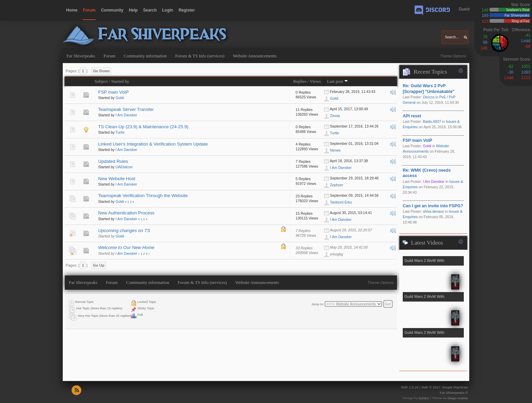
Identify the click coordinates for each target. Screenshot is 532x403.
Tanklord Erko (341, 202)
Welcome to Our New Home (126, 247)
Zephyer (337, 185)
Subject (101, 81)
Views (315, 81)
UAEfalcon (124, 167)
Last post (338, 81)
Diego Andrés (458, 398)
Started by (120, 81)
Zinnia (335, 116)
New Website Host (117, 179)
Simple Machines (455, 387)
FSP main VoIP (113, 92)
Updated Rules (113, 161)
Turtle (120, 132)
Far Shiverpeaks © (454, 393)
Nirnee (335, 150)
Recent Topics (430, 72)
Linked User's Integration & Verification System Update (153, 144)
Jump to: (318, 304)
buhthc (424, 398)
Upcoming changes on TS (124, 231)
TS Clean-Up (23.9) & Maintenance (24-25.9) (143, 127)
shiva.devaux (433, 211)
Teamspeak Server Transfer (126, 109)
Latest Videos (427, 243)
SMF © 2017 (431, 387)
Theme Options (453, 56)
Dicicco (429, 97)
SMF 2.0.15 (410, 387)
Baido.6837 (432, 121)
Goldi (120, 98)
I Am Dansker (127, 115)
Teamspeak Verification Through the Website (143, 196)
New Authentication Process (126, 213)
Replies (300, 81)
